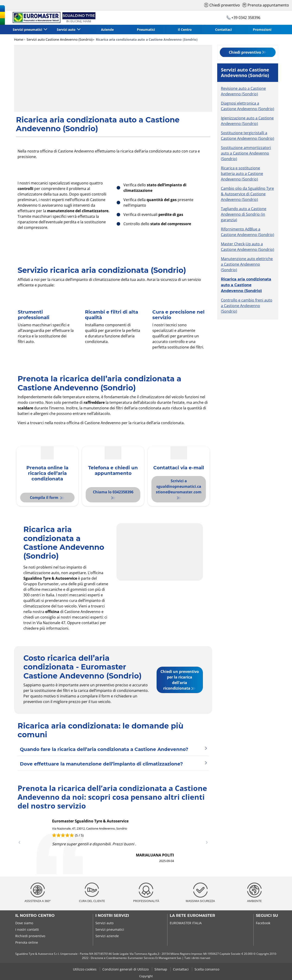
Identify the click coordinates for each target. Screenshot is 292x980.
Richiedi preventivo (30, 936)
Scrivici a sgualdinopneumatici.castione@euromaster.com (179, 486)
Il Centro (185, 30)
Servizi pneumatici (110, 929)
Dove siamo (24, 923)
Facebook (263, 923)
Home (19, 39)
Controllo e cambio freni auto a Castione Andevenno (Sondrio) (247, 306)
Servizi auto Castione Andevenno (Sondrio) (59, 39)
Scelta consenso (207, 969)
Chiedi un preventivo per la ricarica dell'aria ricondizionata (180, 680)
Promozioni (262, 30)
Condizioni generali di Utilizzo (126, 969)
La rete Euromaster (192, 916)
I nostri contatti (27, 929)
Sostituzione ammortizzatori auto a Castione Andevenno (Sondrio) (246, 153)
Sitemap (161, 969)
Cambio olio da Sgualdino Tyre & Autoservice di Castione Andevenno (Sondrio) (247, 194)
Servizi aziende (107, 936)
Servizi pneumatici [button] (28, 30)
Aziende (107, 30)
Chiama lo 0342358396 (113, 492)
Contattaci (223, 30)
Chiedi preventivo (245, 52)
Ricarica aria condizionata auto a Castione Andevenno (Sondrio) (246, 285)
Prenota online (27, 942)
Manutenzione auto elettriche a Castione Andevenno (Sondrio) (247, 264)
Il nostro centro (35, 916)
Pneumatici (146, 30)
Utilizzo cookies (85, 969)
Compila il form (45, 498)
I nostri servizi (112, 916)
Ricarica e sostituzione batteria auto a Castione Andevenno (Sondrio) (242, 174)
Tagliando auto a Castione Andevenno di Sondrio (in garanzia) (244, 214)
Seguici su (267, 916)
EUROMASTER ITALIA (186, 923)
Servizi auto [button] (67, 30)
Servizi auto (104, 923)
